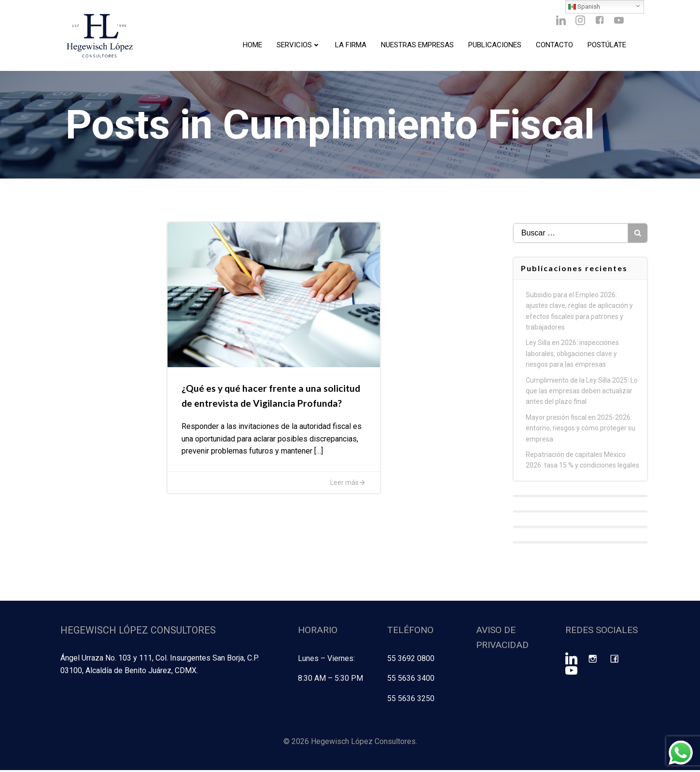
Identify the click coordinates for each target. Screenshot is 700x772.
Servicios (298, 46)
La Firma (350, 46)
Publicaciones (494, 46)
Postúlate (606, 46)
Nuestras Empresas (417, 46)
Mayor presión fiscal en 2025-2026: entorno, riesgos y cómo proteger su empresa (581, 432)
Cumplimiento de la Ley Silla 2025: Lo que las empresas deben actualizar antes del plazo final (582, 394)
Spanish (584, 7)
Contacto (554, 46)
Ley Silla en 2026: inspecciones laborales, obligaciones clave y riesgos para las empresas (573, 357)
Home (252, 46)
